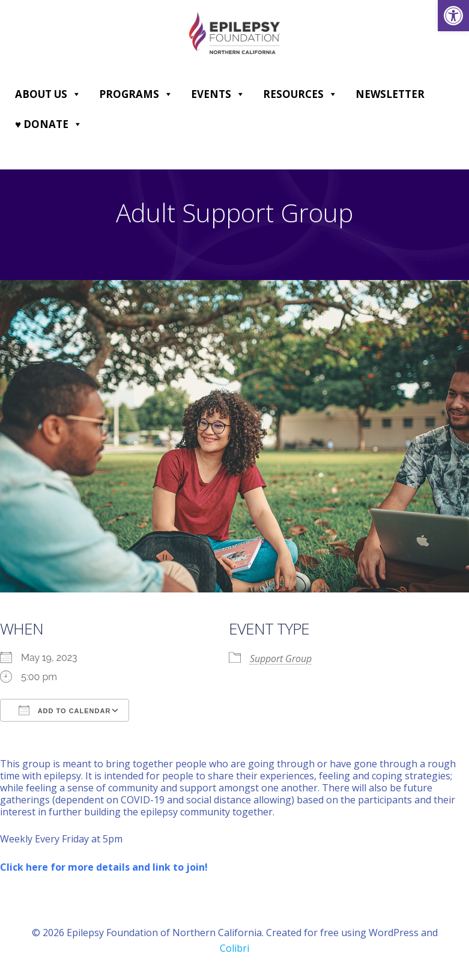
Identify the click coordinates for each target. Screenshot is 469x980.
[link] (453, 16)
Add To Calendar (65, 710)
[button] (76, 94)
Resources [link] (300, 94)
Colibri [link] (234, 948)
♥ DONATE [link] (49, 124)
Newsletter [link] (390, 94)
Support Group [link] (281, 659)
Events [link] (218, 94)
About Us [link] (48, 94)
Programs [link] (136, 94)
